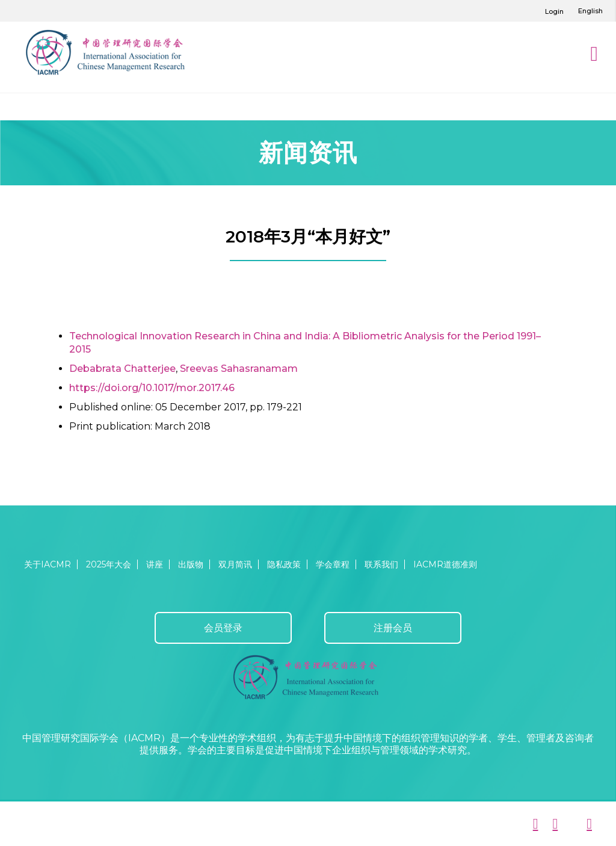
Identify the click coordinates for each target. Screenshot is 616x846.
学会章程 (333, 564)
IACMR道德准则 (445, 564)
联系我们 (381, 564)
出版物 (191, 564)
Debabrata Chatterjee (122, 369)
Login (554, 11)
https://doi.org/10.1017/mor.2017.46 (152, 388)
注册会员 (393, 628)
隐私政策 (284, 564)
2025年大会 (109, 564)
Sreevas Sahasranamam (239, 369)
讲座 (155, 564)
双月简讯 (235, 564)
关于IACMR (48, 564)
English (590, 11)
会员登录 (223, 628)
